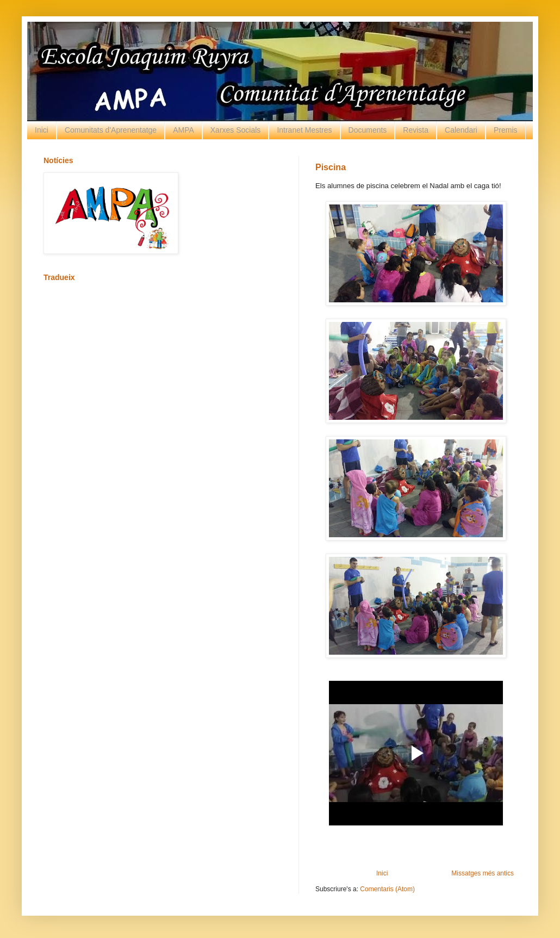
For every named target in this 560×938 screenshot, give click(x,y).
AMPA (183, 130)
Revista (416, 130)
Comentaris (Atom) (387, 889)
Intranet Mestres (304, 130)
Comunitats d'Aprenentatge (111, 130)
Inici (42, 130)
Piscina (331, 167)
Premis (506, 130)
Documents (368, 130)
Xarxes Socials (236, 130)
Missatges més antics (483, 873)
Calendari (461, 130)
